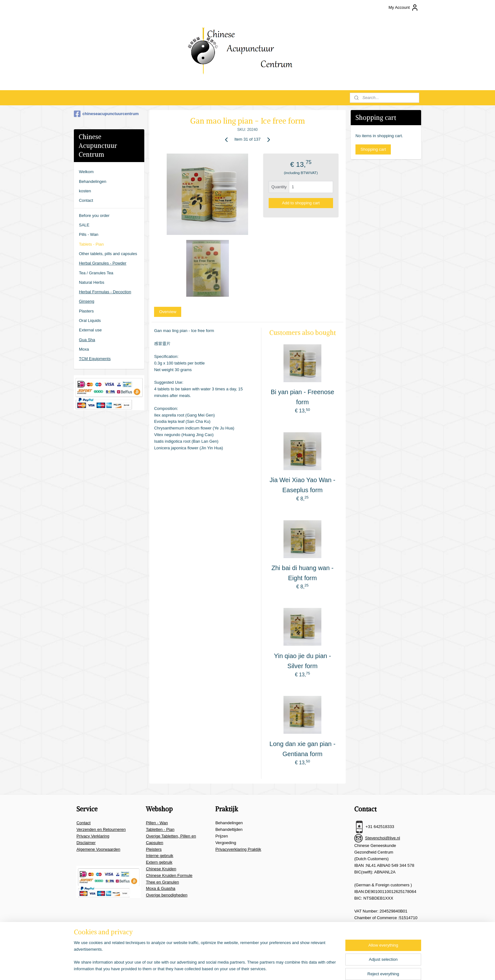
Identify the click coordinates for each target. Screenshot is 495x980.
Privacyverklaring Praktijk (238, 849)
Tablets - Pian (91, 244)
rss (252, 968)
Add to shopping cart (301, 203)
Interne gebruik (160, 856)
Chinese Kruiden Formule (169, 875)
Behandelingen (93, 181)
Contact (86, 200)
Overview (168, 312)
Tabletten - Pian (160, 829)
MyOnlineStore (322, 968)
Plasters (86, 311)
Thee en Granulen (162, 882)
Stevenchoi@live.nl (382, 838)
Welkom (86, 172)
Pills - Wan (89, 234)
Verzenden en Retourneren (101, 829)
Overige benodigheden (167, 895)
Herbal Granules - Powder (103, 263)
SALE (84, 225)
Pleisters (154, 849)
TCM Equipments (95, 359)
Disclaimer (86, 843)
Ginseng (86, 301)
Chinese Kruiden (161, 869)
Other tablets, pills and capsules (108, 254)
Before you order (94, 216)
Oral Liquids (90, 321)
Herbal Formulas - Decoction (105, 292)
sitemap (240, 968)
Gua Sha (87, 340)
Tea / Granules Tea (96, 273)
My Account (404, 8)
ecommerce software (273, 968)
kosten (85, 191)
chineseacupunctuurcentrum (106, 114)
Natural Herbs (92, 282)
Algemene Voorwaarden (98, 849)
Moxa (84, 349)
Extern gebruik (159, 862)
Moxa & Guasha (161, 888)
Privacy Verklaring (93, 836)
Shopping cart (373, 149)
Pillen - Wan (157, 823)
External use (90, 330)
